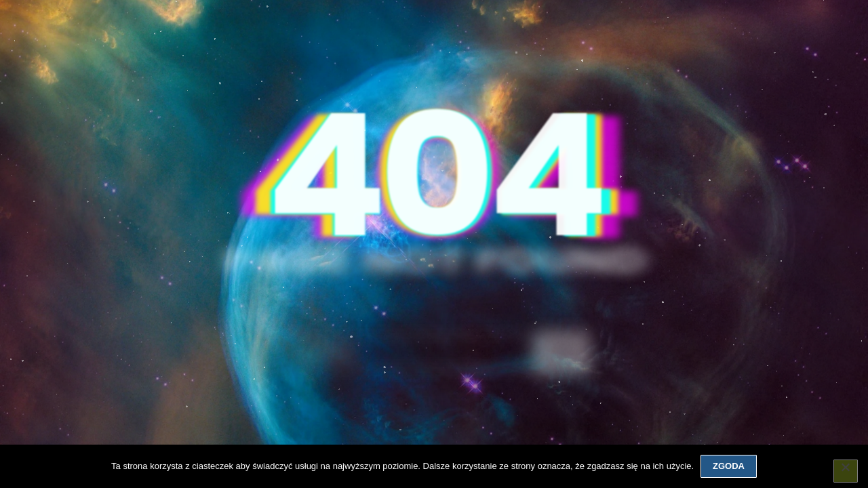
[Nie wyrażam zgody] (846, 471)
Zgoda (729, 466)
